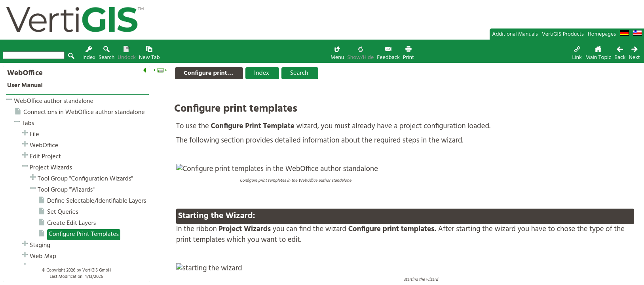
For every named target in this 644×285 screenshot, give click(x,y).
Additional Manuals (515, 34)
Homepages (602, 34)
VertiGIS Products (563, 34)
